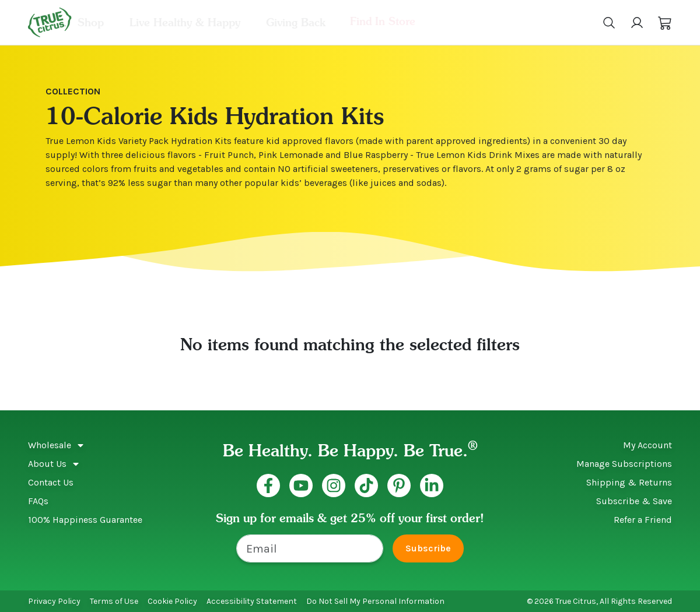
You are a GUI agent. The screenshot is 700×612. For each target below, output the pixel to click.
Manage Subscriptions (624, 464)
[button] (665, 22)
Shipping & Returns (629, 482)
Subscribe (428, 548)
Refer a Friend (643, 520)
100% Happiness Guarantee (85, 520)
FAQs (38, 501)
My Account (647, 445)
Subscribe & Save (634, 501)
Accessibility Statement (252, 601)
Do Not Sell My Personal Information (375, 601)
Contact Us (51, 482)
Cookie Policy (172, 601)
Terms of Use (114, 601)
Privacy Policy (54, 601)
